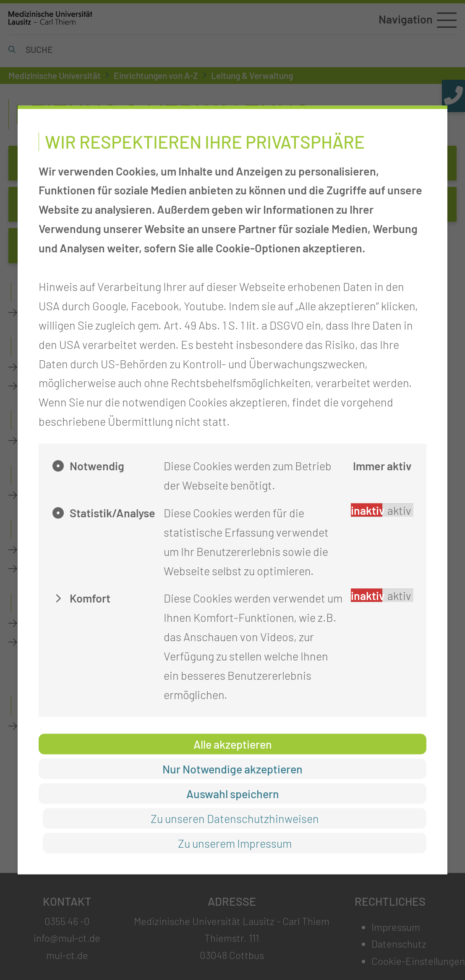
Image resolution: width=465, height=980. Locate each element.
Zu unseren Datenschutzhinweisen (235, 818)
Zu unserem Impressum (235, 843)
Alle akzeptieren (233, 744)
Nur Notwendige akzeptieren (232, 768)
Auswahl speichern (233, 793)
